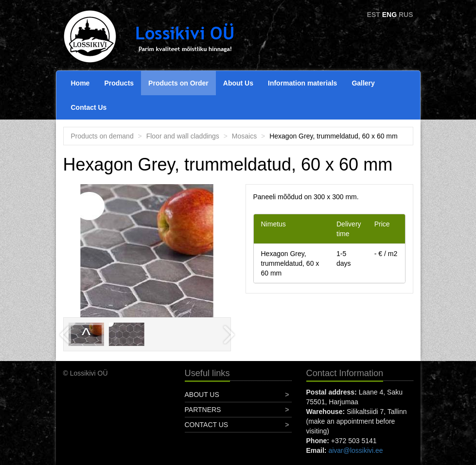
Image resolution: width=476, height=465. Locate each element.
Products (119, 83)
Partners (203, 410)
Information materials (302, 83)
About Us (238, 83)
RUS (406, 15)
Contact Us (89, 107)
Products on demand (102, 136)
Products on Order (178, 83)
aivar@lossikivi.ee (355, 450)
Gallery (363, 83)
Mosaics (244, 136)
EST (374, 15)
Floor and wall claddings (183, 136)
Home (80, 83)
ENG (389, 15)
